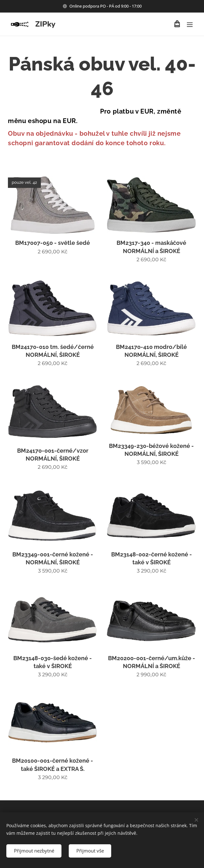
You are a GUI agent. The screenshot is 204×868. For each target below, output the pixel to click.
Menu (190, 25)
